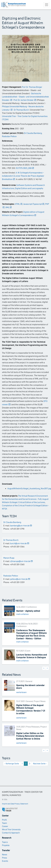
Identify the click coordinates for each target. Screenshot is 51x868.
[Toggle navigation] (46, 5)
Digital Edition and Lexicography (29, 188)
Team (4, 823)
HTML (19, 204)
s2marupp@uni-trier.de (22, 561)
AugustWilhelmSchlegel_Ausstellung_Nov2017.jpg (29, 488)
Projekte (6, 845)
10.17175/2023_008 (25, 168)
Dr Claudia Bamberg (33, 133)
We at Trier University (11, 829)
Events (5, 861)
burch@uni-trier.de (20, 543)
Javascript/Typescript (34, 204)
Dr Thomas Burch (11, 540)
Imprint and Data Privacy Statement (15, 804)
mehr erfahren (22, 614)
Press (4, 858)
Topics (5, 842)
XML (9, 207)
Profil (4, 820)
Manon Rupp (9, 558)
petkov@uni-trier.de (20, 579)
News (5, 855)
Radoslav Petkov (9, 136)
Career (5, 826)
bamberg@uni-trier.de (21, 526)
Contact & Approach (11, 833)
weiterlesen (21, 692)
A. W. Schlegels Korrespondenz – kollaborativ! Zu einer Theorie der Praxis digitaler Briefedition (23, 176)
